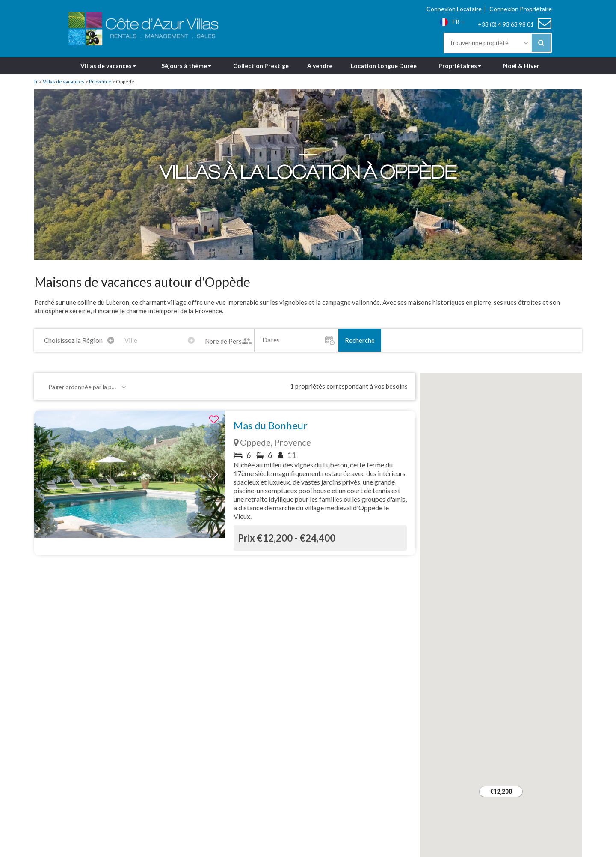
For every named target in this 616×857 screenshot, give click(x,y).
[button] (215, 474)
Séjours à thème (186, 66)
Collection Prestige (261, 66)
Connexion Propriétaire (521, 9)
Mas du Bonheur (271, 425)
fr (36, 82)
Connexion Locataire (454, 9)
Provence (100, 82)
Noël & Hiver (521, 66)
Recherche (360, 340)
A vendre (320, 66)
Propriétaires (460, 66)
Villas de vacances (108, 66)
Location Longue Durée (384, 66)
